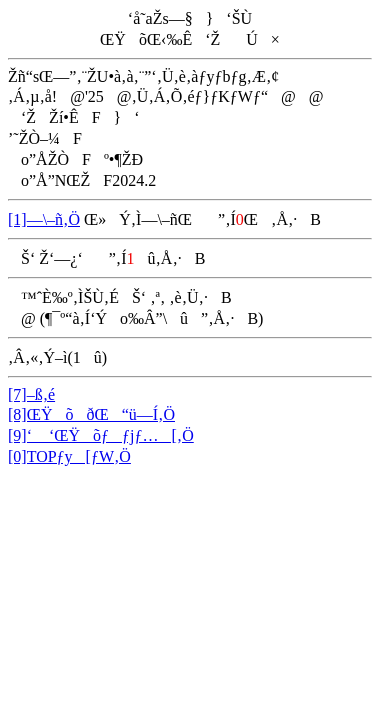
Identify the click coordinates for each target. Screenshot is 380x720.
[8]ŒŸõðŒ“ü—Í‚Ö (91, 414)
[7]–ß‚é (31, 394)
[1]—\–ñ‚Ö (44, 219)
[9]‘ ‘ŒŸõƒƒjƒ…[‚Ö (101, 435)
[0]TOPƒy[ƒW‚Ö (69, 456)
